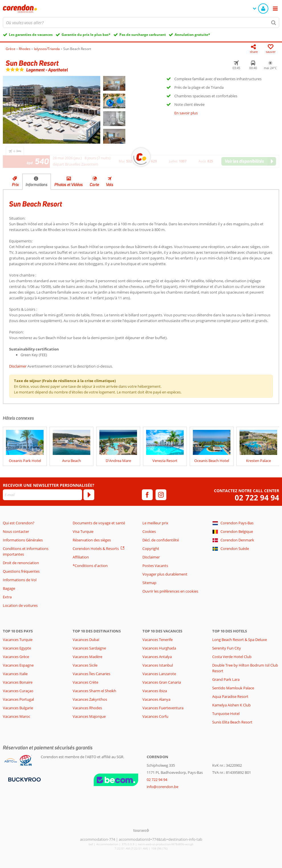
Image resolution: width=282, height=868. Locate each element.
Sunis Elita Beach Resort (232, 722)
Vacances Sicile (85, 665)
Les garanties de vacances (31, 35)
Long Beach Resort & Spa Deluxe (240, 640)
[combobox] (141, 22)
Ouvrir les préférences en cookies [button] (170, 591)
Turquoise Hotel (226, 714)
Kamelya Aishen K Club (231, 705)
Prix (15, 185)
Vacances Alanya (156, 699)
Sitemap (149, 583)
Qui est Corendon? (19, 523)
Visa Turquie (83, 531)
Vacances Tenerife (158, 640)
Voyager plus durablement (165, 574)
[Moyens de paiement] (24, 779)
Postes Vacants (155, 566)
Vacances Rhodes (87, 708)
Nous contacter (16, 531)
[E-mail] (42, 495)
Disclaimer (18, 366)
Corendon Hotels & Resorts (96, 549)
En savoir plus (186, 113)
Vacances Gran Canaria (162, 682)
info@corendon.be (163, 787)
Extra (7, 597)
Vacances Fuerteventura (163, 708)
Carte (94, 185)
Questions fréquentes (21, 571)
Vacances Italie (15, 674)
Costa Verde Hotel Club (232, 657)
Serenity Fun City (227, 648)
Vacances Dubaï (86, 640)
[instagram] (161, 495)
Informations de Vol (20, 580)
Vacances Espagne (18, 665)
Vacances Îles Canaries (91, 674)
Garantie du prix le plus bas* (86, 35)
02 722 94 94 (257, 498)
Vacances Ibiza (155, 691)
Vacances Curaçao (18, 691)
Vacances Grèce (16, 657)
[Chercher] (274, 22)
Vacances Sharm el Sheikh (94, 691)
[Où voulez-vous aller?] (141, 22)
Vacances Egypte (17, 648)
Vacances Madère (87, 657)
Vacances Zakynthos (90, 699)
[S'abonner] (89, 495)
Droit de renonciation (21, 563)
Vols (110, 185)
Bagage (9, 588)
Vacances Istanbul (158, 665)
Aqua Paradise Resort (230, 696)
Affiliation (81, 557)
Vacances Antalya (157, 657)
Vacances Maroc (17, 716)
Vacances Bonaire (18, 682)
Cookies (149, 531)
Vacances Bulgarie (18, 708)
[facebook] (147, 495)
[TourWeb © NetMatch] (141, 830)
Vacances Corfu (155, 716)
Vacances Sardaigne (89, 648)
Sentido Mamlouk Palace (233, 688)
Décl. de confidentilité (161, 540)
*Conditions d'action (90, 566)
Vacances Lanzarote (159, 674)
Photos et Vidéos (69, 185)
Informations (37, 185)
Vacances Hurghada (159, 648)
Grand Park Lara (226, 679)
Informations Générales (23, 540)
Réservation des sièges (92, 540)
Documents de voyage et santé (99, 523)
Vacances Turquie (18, 640)
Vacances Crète (85, 682)
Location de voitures (20, 605)
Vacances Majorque (89, 716)
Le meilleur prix (155, 523)
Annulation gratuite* (192, 35)
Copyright (151, 549)
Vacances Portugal (18, 699)
